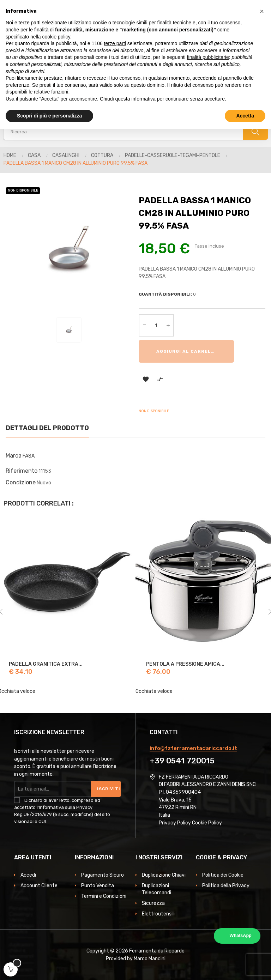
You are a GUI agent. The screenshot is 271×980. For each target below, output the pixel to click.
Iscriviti (109, 789)
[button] (262, 11)
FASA (29, 456)
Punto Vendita (98, 886)
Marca (14, 456)
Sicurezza (153, 903)
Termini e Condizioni (104, 896)
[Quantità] (156, 325)
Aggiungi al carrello (187, 351)
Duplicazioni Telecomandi (156, 889)
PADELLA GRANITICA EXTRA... (46, 664)
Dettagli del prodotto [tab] (47, 428)
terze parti (115, 43)
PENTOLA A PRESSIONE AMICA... (185, 664)
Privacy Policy (175, 823)
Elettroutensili (158, 914)
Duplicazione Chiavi (164, 875)
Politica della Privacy (226, 886)
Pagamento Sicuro (103, 875)
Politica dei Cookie (223, 875)
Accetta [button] (245, 116)
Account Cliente (39, 886)
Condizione (21, 482)
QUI (42, 821)
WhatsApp (241, 936)
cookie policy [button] (56, 37)
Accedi (28, 875)
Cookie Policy (207, 823)
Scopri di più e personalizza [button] (49, 116)
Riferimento (22, 471)
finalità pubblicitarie (208, 57)
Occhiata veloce (154, 691)
